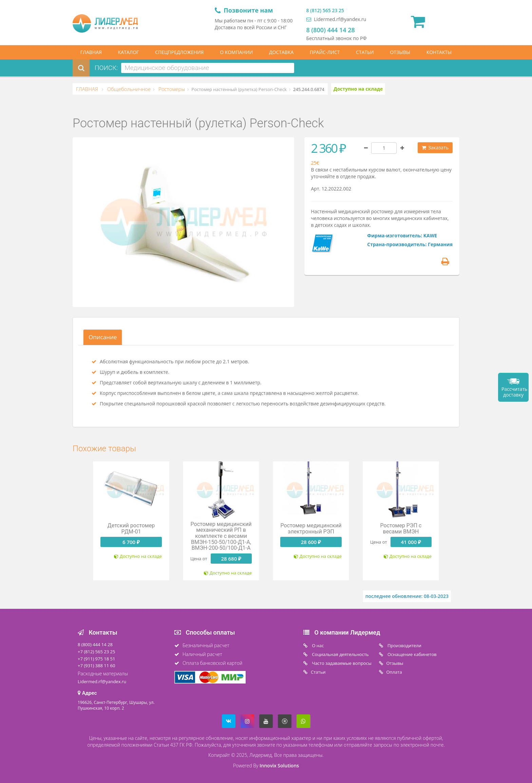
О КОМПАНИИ (236, 52)
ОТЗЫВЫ (400, 52)
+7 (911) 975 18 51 (96, 659)
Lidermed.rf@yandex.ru (336, 19)
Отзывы (395, 663)
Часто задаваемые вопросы (341, 663)
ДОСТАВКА (281, 52)
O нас (317, 645)
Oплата (394, 672)
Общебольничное (128, 89)
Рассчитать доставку (514, 392)
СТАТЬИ (365, 52)
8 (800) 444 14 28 (331, 30)
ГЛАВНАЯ (91, 52)
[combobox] (208, 68)
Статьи (318, 672)
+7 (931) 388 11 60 (96, 666)
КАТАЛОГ (129, 52)
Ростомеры (171, 89)
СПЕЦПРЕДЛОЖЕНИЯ (179, 52)
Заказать (435, 148)
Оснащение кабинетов (412, 654)
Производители (404, 645)
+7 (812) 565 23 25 (96, 652)
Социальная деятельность (340, 654)
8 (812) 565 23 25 (325, 10)
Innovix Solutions (279, 766)
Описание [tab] (103, 337)
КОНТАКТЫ (439, 52)
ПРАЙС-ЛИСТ (325, 52)
